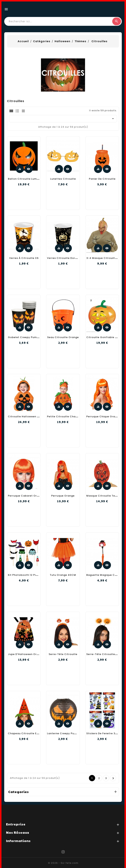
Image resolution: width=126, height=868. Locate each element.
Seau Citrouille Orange (63, 337)
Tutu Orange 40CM (63, 575)
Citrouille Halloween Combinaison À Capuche (39, 416)
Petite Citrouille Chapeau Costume (71, 416)
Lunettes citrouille (63, 179)
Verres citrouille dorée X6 (65, 258)
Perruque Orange (63, 496)
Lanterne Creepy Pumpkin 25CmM (70, 733)
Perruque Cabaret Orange (26, 496)
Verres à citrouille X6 (24, 258)
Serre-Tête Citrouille (63, 654)
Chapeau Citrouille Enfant (26, 733)
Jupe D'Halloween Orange (26, 654)
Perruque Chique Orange (103, 416)
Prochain (113, 778)
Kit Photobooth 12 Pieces (25, 575)
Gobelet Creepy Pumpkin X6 (27, 337)
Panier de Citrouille (102, 179)
